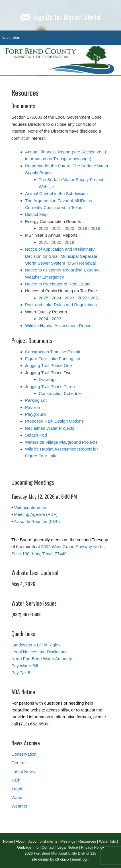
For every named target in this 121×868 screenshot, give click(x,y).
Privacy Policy (92, 847)
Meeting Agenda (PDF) (36, 514)
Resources (87, 841)
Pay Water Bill (25, 666)
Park (16, 780)
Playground (36, 414)
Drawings (48, 379)
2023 (69, 298)
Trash (17, 789)
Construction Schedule (60, 393)
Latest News (23, 771)
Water (17, 797)
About (20, 841)
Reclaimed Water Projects (50, 428)
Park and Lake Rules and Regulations (61, 305)
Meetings (68, 841)
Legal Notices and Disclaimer (39, 652)
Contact (48, 847)
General (19, 763)
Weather (19, 806)
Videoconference (30, 507)
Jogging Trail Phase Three (50, 387)
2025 (43, 298)
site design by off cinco (50, 859)
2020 (69, 228)
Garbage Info (28, 847)
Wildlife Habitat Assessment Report (58, 326)
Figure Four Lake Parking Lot (53, 359)
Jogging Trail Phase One (48, 365)
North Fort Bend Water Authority (42, 659)
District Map (36, 214)
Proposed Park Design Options (54, 421)
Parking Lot (36, 400)
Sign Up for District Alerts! (61, 17)
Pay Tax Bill (22, 673)
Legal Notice (68, 847)
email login (81, 859)
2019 (82, 228)
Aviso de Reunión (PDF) (37, 521)
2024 (57, 298)
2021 (57, 228)
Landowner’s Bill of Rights (36, 645)
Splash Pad (36, 435)
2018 (95, 228)
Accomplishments (43, 841)
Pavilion (33, 407)
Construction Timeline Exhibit (53, 352)
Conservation (24, 754)
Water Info (107, 841)
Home (8, 841)
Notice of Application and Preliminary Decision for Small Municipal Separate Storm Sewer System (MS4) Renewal (61, 256)
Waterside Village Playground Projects (61, 442)
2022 (43, 228)
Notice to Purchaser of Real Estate (58, 284)
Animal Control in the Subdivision (56, 193)
